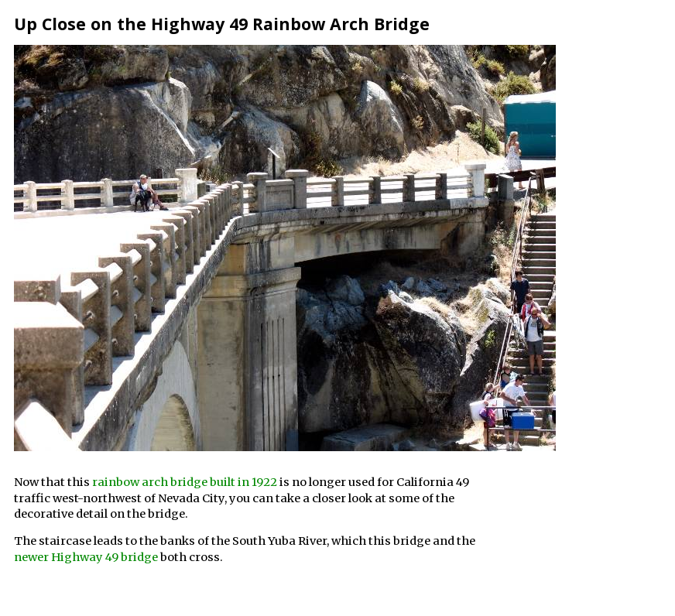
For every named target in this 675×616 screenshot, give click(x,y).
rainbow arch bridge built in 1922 (185, 482)
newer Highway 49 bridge (86, 557)
